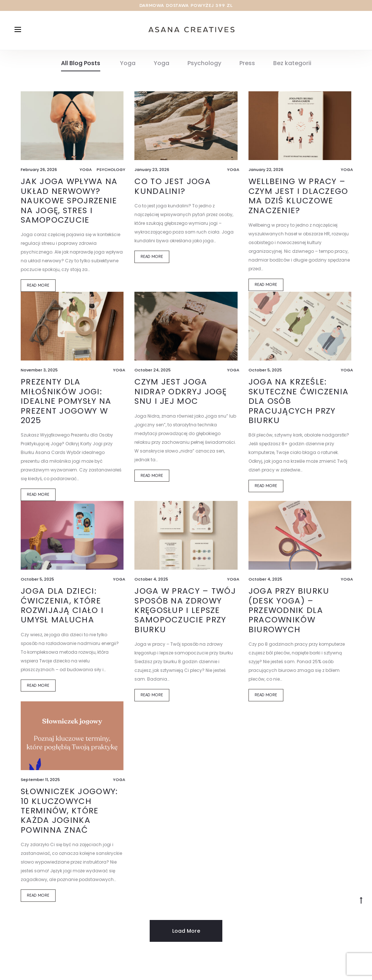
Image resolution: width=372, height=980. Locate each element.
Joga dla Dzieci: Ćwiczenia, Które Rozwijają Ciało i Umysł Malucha (62, 607)
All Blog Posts (81, 65)
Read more (38, 287)
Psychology (204, 65)
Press (247, 65)
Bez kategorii (292, 65)
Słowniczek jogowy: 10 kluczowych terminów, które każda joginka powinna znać (69, 813)
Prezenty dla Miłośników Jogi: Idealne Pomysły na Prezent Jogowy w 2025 (66, 403)
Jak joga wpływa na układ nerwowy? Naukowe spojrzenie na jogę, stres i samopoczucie (69, 203)
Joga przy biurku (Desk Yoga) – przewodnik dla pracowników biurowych (289, 612)
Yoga (128, 65)
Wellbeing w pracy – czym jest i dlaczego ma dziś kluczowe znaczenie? (298, 198)
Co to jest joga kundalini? (173, 188)
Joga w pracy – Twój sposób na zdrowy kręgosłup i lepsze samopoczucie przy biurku (185, 612)
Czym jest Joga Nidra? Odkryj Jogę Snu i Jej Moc (181, 394)
